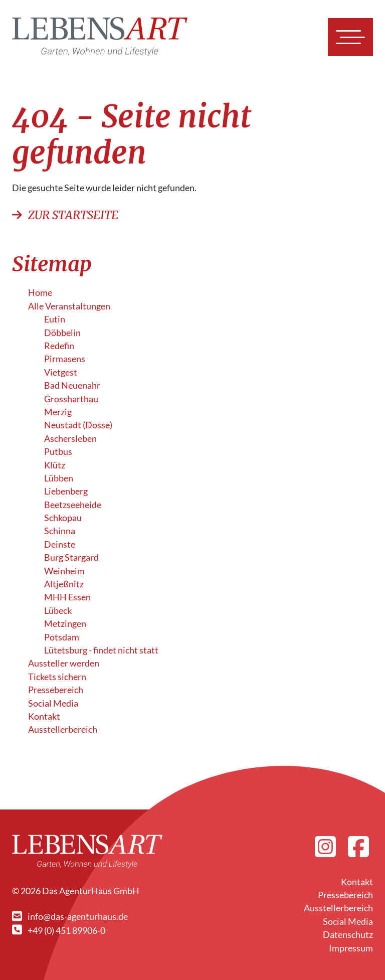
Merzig (58, 412)
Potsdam (62, 637)
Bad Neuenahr (72, 385)
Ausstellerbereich (63, 729)
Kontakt (44, 716)
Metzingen (65, 624)
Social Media (53, 703)
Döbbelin (62, 333)
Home (40, 293)
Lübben (59, 478)
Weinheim (64, 571)
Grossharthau (71, 399)
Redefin (59, 346)
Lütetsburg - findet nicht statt (101, 650)
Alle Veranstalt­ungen (69, 306)
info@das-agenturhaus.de (70, 917)
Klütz (55, 465)
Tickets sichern (57, 677)
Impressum (351, 948)
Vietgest (61, 372)
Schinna (60, 531)
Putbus (58, 452)
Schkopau (63, 518)
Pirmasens (65, 359)
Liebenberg (66, 491)
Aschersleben (70, 439)
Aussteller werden (64, 663)
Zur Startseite (65, 215)
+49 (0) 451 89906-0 (59, 931)
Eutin (55, 319)
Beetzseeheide (73, 505)
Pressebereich (56, 690)
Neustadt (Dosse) (78, 425)
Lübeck (58, 611)
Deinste (60, 544)
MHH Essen (67, 597)
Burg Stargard (71, 557)
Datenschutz (348, 935)
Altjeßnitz (64, 584)
